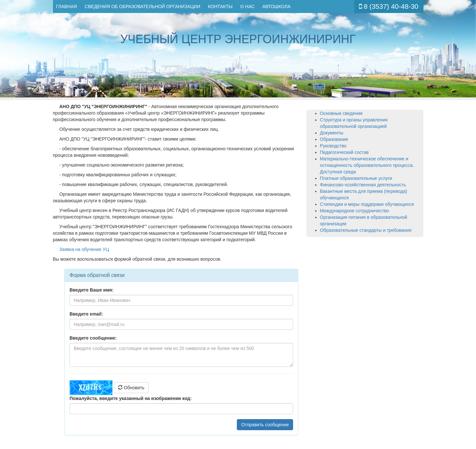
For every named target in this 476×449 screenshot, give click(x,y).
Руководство (333, 146)
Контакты (220, 6)
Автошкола (276, 6)
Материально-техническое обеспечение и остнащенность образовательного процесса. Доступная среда (367, 165)
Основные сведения (341, 113)
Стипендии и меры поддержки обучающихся (367, 204)
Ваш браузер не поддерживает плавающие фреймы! (181, 353)
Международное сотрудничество (355, 211)
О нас (248, 6)
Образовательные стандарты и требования (366, 230)
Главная (67, 6)
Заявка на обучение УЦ (84, 249)
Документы (332, 133)
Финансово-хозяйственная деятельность (363, 185)
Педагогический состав (344, 152)
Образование (334, 139)
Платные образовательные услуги (356, 178)
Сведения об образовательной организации (143, 6)
